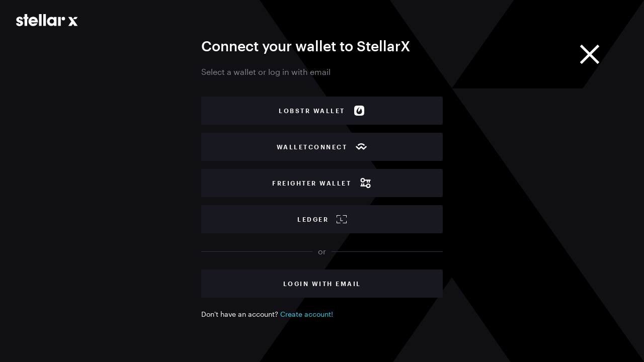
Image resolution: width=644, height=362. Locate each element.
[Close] (590, 54)
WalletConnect (322, 147)
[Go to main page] (47, 20)
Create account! (307, 314)
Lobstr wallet (322, 111)
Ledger (322, 219)
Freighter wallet (322, 183)
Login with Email (322, 284)
